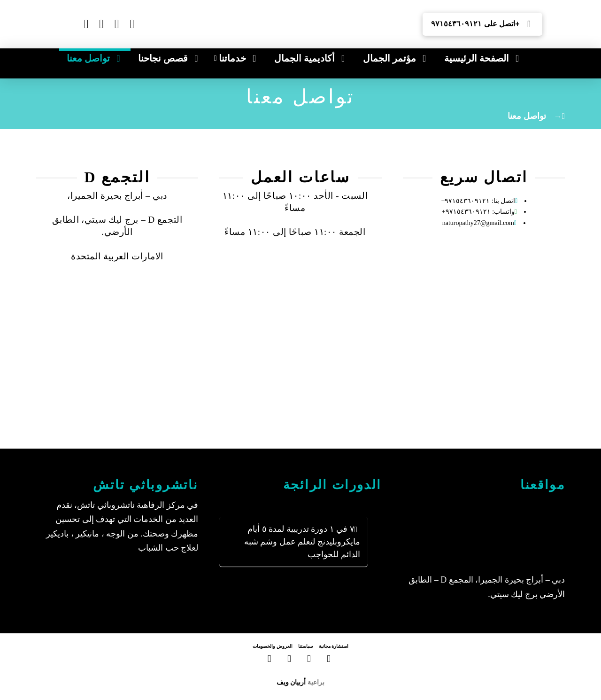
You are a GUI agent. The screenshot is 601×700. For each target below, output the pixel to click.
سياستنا (305, 646)
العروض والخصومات (273, 646)
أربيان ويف (291, 682)
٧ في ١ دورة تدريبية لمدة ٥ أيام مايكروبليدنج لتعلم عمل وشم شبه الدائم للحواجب (302, 542)
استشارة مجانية (334, 646)
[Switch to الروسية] (149, 31)
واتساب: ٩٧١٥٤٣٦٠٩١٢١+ (478, 212)
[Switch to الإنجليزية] (149, 18)
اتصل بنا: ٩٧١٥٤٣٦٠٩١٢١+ (478, 201)
